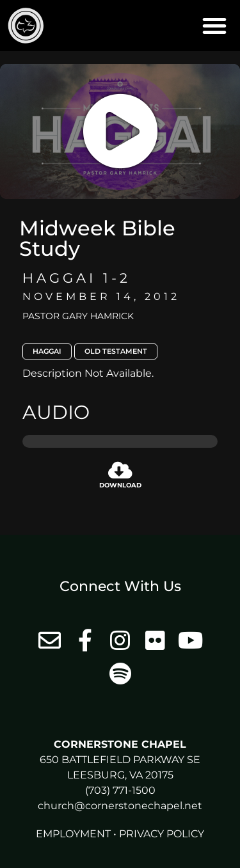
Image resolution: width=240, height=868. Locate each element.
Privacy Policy (162, 834)
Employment (73, 834)
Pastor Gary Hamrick (78, 316)
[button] (214, 26)
